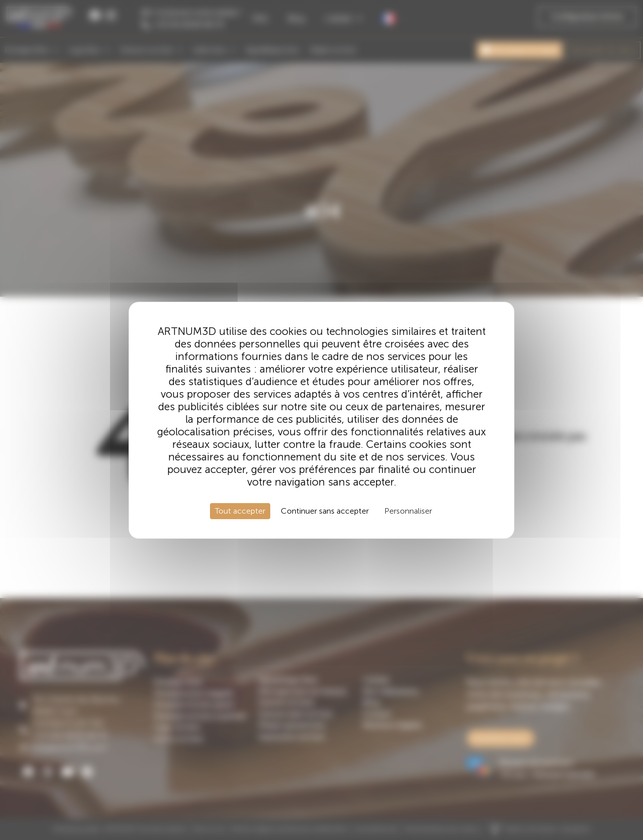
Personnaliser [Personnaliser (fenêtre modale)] (408, 511)
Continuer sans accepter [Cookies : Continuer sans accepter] (325, 511)
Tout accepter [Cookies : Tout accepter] (240, 511)
